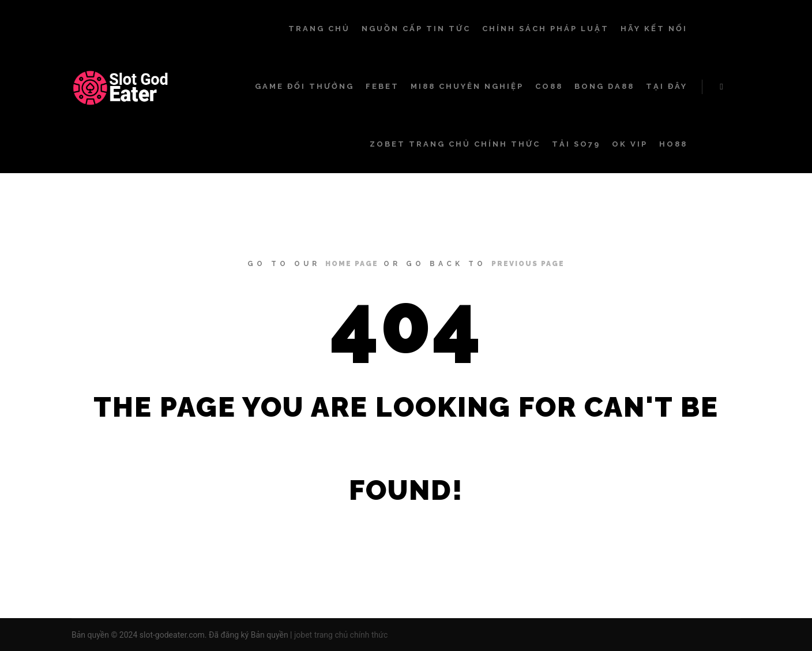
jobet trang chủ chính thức (341, 635)
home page (352, 264)
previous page (528, 264)
